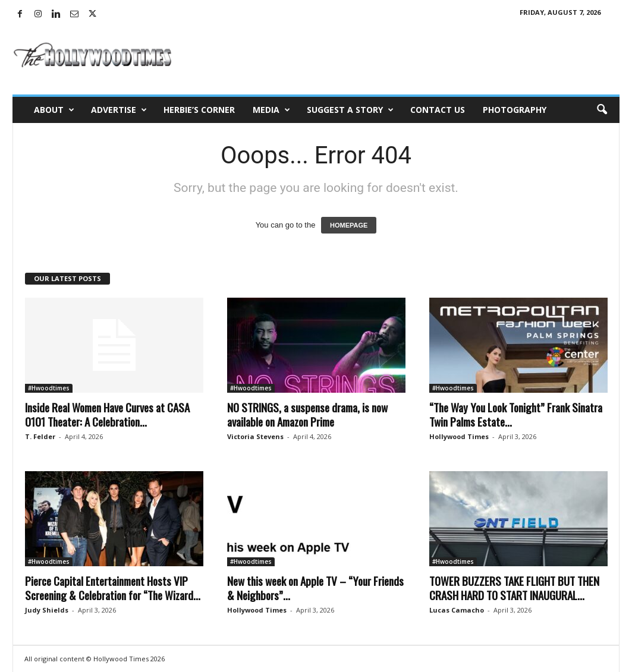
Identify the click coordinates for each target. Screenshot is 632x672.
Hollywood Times (459, 436)
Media (271, 110)
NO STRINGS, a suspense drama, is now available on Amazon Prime (307, 414)
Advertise (119, 110)
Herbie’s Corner (199, 110)
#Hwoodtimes (49, 388)
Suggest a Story (350, 110)
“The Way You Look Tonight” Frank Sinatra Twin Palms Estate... (516, 414)
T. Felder (40, 436)
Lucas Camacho (457, 610)
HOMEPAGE (349, 225)
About (54, 110)
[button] (602, 110)
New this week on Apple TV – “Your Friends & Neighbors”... (315, 588)
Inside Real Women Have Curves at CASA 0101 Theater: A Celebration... (107, 414)
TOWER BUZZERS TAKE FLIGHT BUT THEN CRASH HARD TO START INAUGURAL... (514, 588)
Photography (515, 110)
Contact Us (438, 110)
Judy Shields (47, 610)
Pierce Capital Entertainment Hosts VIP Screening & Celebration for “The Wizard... (113, 588)
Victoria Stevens (255, 436)
